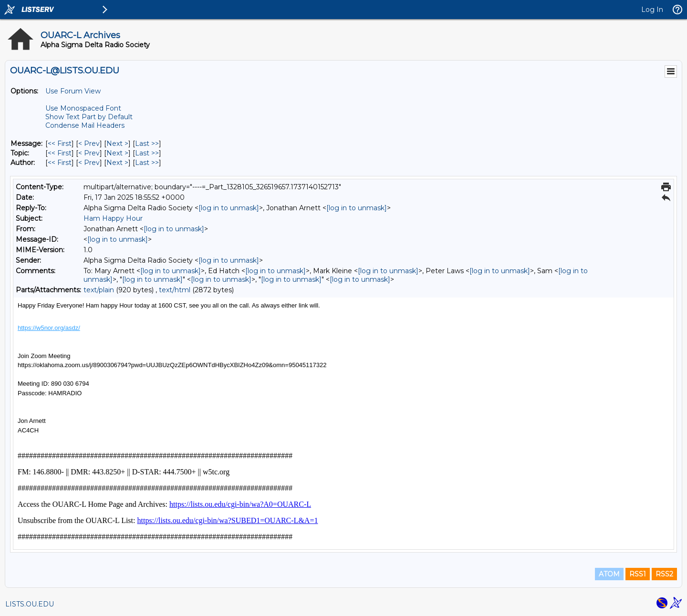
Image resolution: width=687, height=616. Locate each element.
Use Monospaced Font (83, 108)
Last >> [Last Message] (147, 144)
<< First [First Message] (60, 144)
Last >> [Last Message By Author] (147, 163)
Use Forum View (73, 91)
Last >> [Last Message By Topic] (147, 153)
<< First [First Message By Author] (60, 163)
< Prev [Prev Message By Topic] (89, 153)
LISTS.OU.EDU (30, 604)
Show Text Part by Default (89, 117)
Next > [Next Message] (117, 144)
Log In (652, 10)
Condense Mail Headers (85, 125)
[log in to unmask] (229, 208)
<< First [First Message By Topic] (60, 153)
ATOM (609, 574)
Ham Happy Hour (113, 218)
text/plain (99, 290)
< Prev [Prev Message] (89, 144)
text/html (175, 290)
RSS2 (664, 574)
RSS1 (638, 574)
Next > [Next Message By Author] (117, 163)
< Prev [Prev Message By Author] (89, 163)
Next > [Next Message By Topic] (117, 153)
